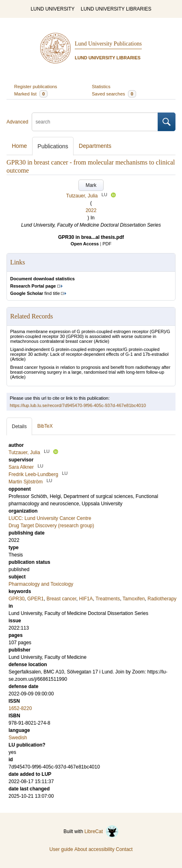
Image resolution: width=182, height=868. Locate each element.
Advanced (17, 122)
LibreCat (102, 831)
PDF (107, 244)
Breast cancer (61, 599)
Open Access (85, 244)
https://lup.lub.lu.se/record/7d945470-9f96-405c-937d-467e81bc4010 (78, 405)
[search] (95, 122)
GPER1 (36, 599)
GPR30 (16, 599)
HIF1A (86, 599)
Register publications (36, 87)
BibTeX (45, 426)
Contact (124, 849)
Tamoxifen (134, 599)
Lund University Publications (108, 44)
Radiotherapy (162, 599)
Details (19, 426)
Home (19, 146)
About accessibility (94, 849)
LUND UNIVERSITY (52, 9)
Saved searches (114, 94)
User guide (61, 849)
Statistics (101, 87)
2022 (91, 210)
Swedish (18, 738)
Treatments (108, 599)
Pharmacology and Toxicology (41, 584)
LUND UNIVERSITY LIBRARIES (116, 9)
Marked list (31, 94)
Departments (95, 146)
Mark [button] (91, 185)
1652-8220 (20, 708)
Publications (53, 146)
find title (35, 293)
